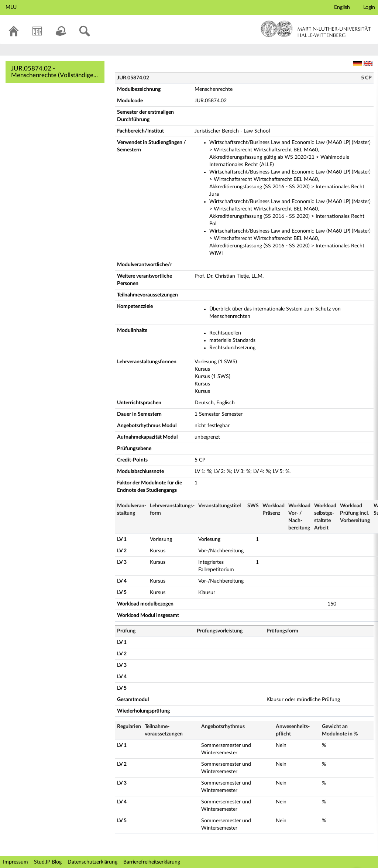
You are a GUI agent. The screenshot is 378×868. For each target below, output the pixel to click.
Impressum (16, 862)
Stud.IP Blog (48, 862)
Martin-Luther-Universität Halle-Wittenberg (316, 29)
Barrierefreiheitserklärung (152, 862)
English (342, 7)
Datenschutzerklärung (92, 862)
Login (369, 7)
